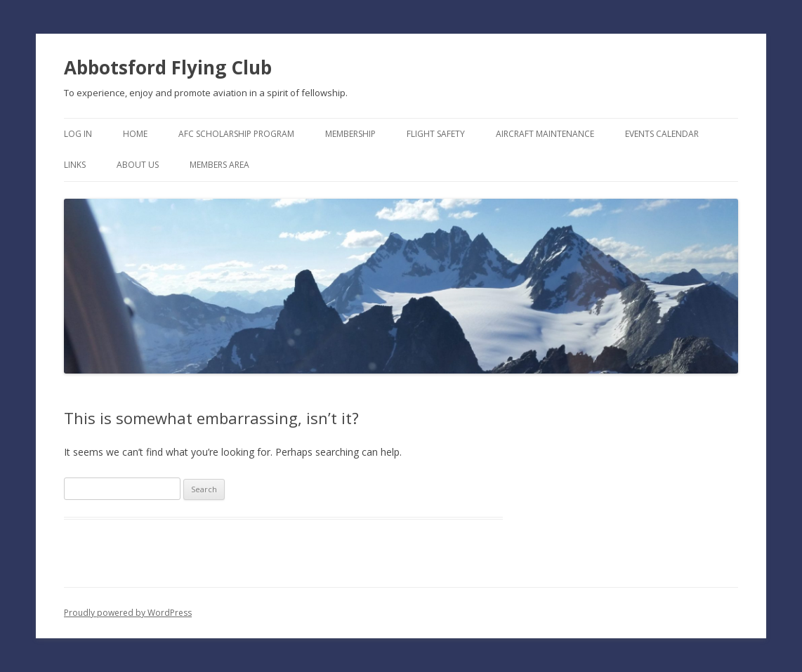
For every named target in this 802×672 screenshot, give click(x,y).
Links (75, 165)
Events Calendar (662, 134)
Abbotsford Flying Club (168, 67)
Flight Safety (436, 134)
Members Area (219, 165)
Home (135, 134)
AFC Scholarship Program (236, 134)
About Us (138, 165)
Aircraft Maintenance (545, 134)
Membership (350, 134)
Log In (78, 134)
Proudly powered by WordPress (128, 613)
